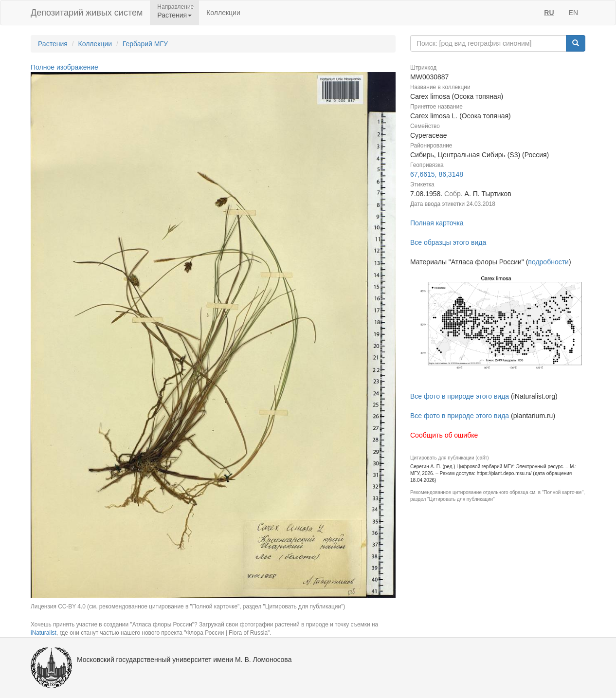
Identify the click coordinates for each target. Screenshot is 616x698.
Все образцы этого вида (448, 242)
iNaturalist (44, 633)
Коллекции (223, 13)
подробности (548, 262)
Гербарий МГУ (145, 44)
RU (549, 13)
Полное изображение (64, 67)
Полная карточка (437, 223)
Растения (53, 44)
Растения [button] (174, 15)
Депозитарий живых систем (87, 13)
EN (573, 13)
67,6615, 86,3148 (437, 174)
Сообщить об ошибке (444, 435)
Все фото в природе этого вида (460, 396)
